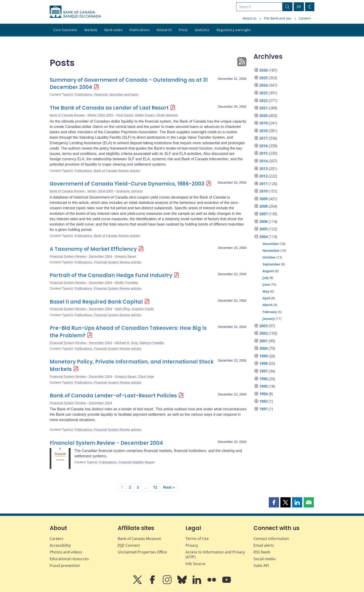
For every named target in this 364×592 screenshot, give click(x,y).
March (268, 305)
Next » (169, 487)
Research (164, 30)
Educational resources (69, 559)
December (271, 244)
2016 (263, 146)
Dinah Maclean (167, 115)
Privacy (192, 545)
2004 (263, 237)
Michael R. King (126, 343)
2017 (263, 138)
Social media (265, 559)
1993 (263, 401)
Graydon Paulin (143, 309)
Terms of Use (197, 539)
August (268, 271)
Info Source (195, 564)
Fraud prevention (65, 566)
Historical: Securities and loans (116, 95)
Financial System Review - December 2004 (81, 256)
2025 (263, 78)
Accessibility (60, 545)
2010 (263, 191)
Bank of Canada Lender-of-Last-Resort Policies (113, 396)
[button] (274, 502)
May (266, 291)
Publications (140, 30)
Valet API (261, 566)
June (266, 284)
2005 (263, 229)
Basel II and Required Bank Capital (96, 302)
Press (183, 30)
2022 (263, 101)
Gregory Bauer (126, 256)
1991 (263, 409)
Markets (91, 30)
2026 (263, 70)
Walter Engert (145, 115)
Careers (305, 18)
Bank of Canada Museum (139, 539)
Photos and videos (66, 552)
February (270, 312)
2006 (263, 222)
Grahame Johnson (129, 191)
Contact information (271, 539)
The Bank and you (278, 18)
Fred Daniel (124, 115)
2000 (263, 348)
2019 (263, 123)
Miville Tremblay (127, 283)
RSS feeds (262, 552)
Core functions (65, 30)
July (266, 278)
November (271, 250)
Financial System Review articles (118, 262)
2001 (263, 341)
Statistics (202, 30)
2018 (263, 131)
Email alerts (264, 545)
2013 (263, 169)
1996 (263, 379)
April (266, 298)
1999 (263, 356)
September (271, 264)
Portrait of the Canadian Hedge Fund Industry (111, 275)
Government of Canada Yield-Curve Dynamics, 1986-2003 (127, 184)
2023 (263, 93)
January (269, 319)
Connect (129, 545)
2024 (263, 85)
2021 (263, 108)
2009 (263, 199)
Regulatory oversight (234, 30)
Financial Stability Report (136, 462)
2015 (263, 153)
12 (155, 487)
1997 (263, 371)
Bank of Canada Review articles (117, 171)
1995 (263, 386)
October (269, 257)
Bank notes (114, 30)
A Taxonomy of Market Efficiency (93, 249)
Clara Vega (146, 376)
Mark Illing (122, 309)
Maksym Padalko (152, 343)
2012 (263, 176)
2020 (263, 116)
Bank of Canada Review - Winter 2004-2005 (81, 115)
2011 (263, 184)
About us (250, 18)
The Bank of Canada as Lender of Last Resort (109, 108)
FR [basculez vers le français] (299, 7)
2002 (263, 333)
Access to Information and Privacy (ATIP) (215, 554)
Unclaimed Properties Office (142, 552)
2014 (263, 161)
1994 (263, 394)
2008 (263, 206)
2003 (263, 326)
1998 (263, 363)
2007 (263, 214)
